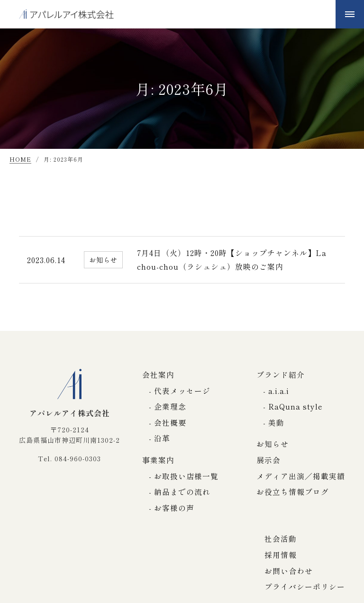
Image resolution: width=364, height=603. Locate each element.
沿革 (162, 438)
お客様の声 (174, 508)
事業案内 (158, 460)
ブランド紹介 (281, 375)
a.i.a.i (279, 391)
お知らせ (273, 444)
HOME (20, 160)
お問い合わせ (289, 571)
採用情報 (281, 555)
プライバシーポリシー (305, 586)
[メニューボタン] (350, 14)
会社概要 (170, 422)
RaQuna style (296, 406)
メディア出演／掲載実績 (301, 476)
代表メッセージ (182, 391)
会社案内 (158, 375)
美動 (276, 422)
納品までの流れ (182, 492)
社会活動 (281, 539)
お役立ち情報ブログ (293, 492)
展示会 (268, 460)
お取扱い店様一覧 (186, 476)
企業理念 (170, 406)
